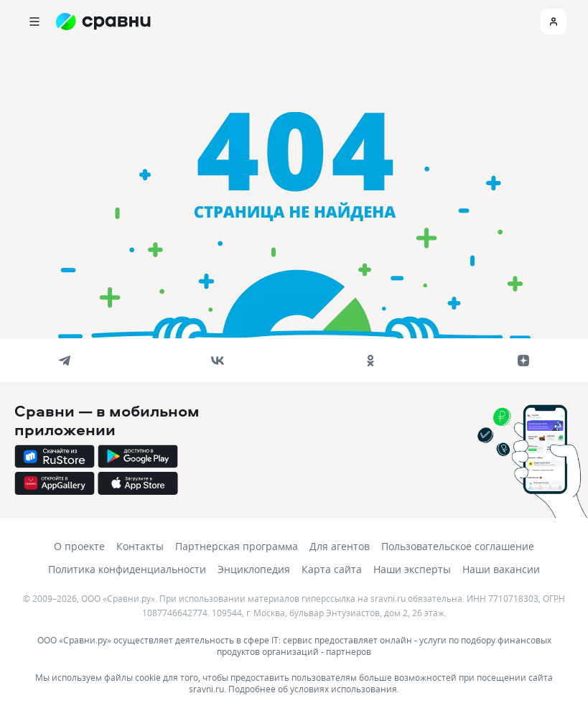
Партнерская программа (237, 546)
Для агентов (340, 546)
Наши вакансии (501, 569)
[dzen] (523, 361)
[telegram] (65, 361)
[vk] (218, 361)
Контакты (140, 546)
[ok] (370, 361)
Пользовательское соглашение (458, 546)
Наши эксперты (412, 569)
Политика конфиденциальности (127, 569)
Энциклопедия (254, 569)
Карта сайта (332, 569)
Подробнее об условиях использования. (314, 689)
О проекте (79, 546)
